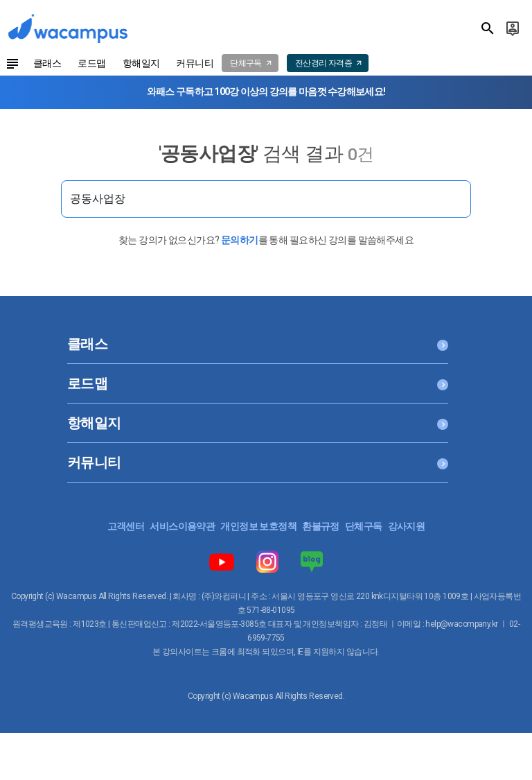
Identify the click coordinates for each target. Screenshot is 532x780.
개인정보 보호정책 (258, 526)
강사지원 (407, 526)
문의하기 (240, 240)
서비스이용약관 (182, 526)
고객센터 (126, 526)
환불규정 (321, 526)
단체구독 (364, 526)
